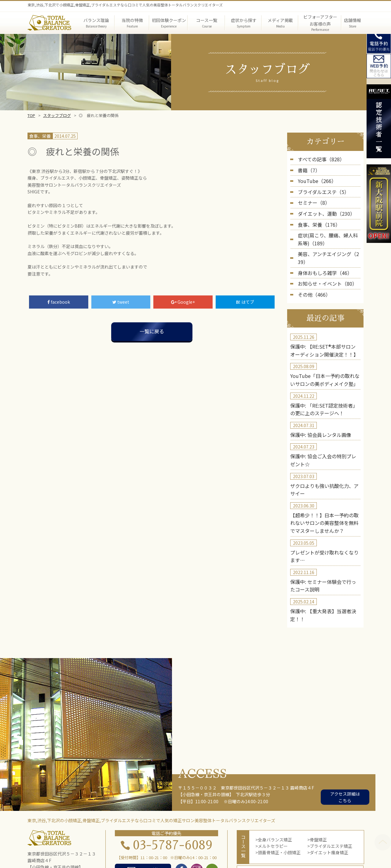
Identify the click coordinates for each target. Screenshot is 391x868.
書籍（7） (308, 169)
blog (225, 852)
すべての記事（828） (318, 159)
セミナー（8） (312, 199)
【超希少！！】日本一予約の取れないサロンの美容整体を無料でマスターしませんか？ (324, 490)
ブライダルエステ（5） (320, 189)
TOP (31, 115)
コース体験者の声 (153, 852)
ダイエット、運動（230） (323, 208)
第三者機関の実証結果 (277, 845)
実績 (89, 852)
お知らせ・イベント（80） (324, 265)
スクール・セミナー (255, 852)
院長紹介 (241, 845)
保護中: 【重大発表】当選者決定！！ (325, 573)
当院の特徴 (152, 845)
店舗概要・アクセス (195, 852)
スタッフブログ (57, 115)
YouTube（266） (314, 179)
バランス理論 (122, 845)
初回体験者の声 (115, 852)
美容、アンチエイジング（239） (329, 245)
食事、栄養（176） (316, 218)
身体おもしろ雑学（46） (322, 255)
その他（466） (312, 275)
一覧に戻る (152, 331)
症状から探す (181, 845)
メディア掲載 (213, 845)
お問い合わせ (294, 852)
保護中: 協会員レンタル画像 (317, 408)
